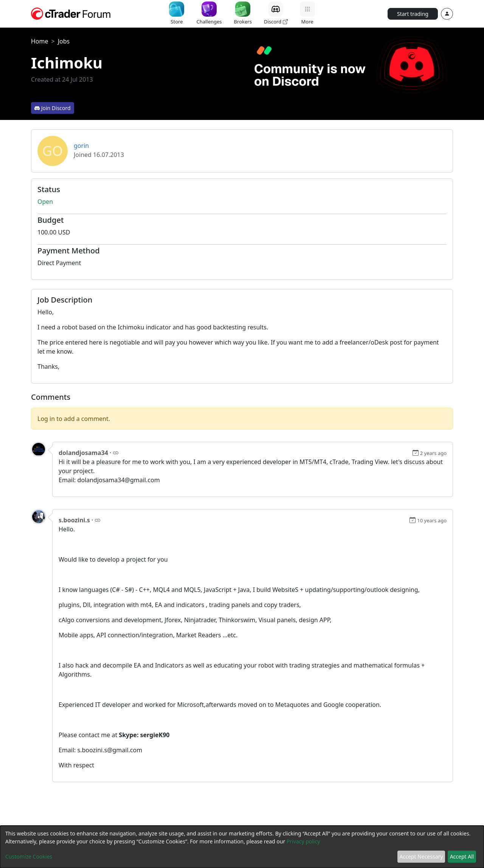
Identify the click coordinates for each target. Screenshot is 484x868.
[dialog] (242, 847)
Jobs (64, 41)
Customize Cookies (29, 856)
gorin (81, 146)
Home (40, 41)
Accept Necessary (421, 856)
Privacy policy (303, 841)
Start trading (413, 14)
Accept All (462, 856)
